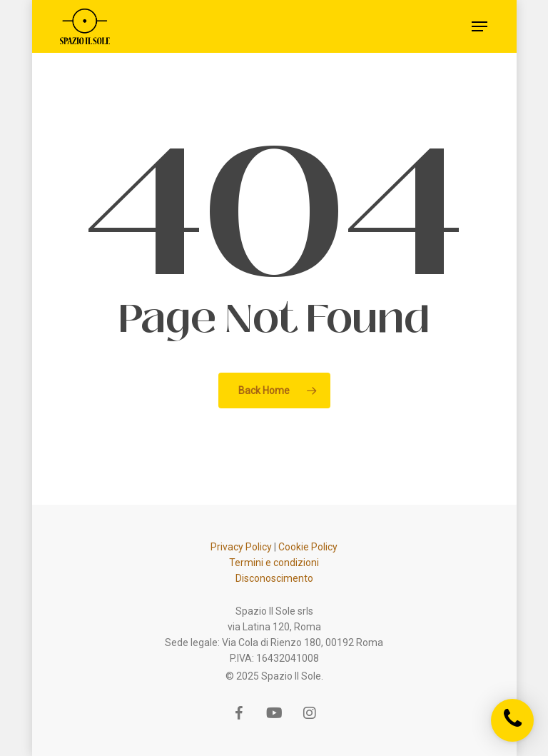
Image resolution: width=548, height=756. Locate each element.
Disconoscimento (274, 578)
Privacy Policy (241, 547)
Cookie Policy (308, 547)
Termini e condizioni (274, 563)
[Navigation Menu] (479, 26)
